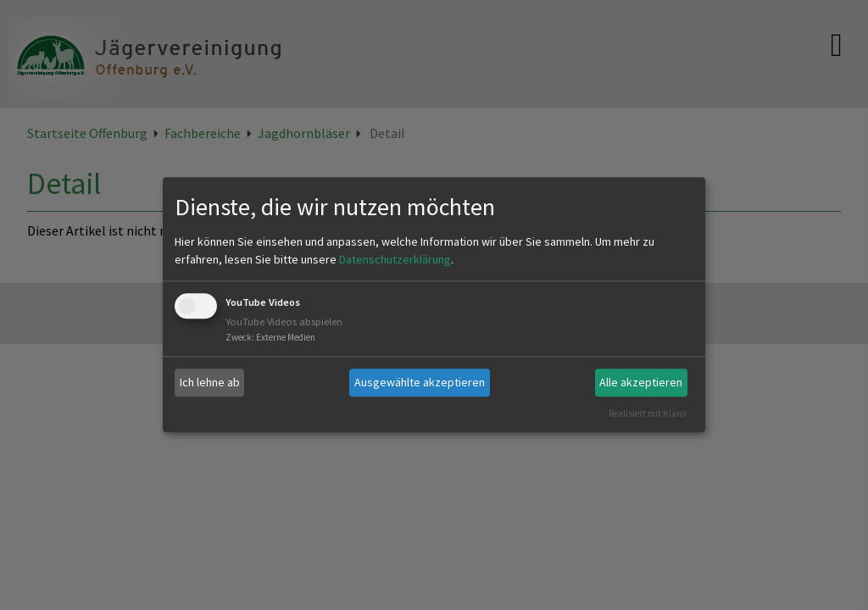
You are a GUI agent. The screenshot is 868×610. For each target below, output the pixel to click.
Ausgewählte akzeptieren (420, 382)
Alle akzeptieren (641, 382)
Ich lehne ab (210, 382)
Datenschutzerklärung (395, 259)
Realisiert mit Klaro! (648, 413)
